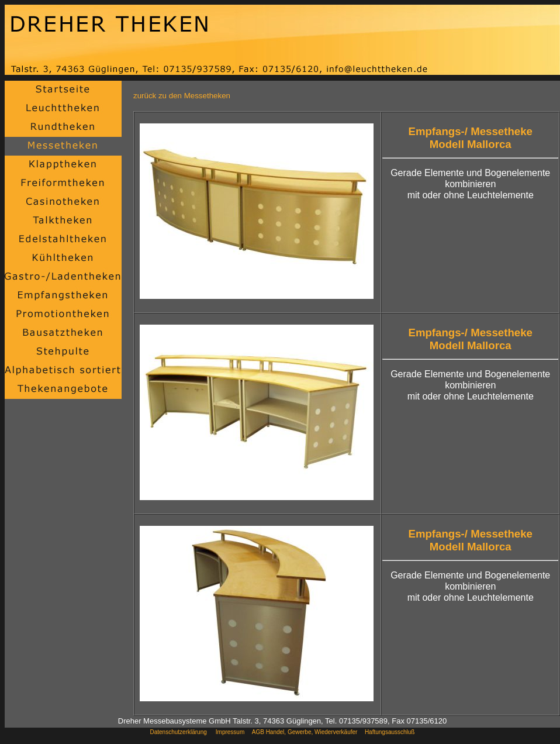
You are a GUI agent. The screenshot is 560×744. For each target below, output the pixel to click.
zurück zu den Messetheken (182, 96)
